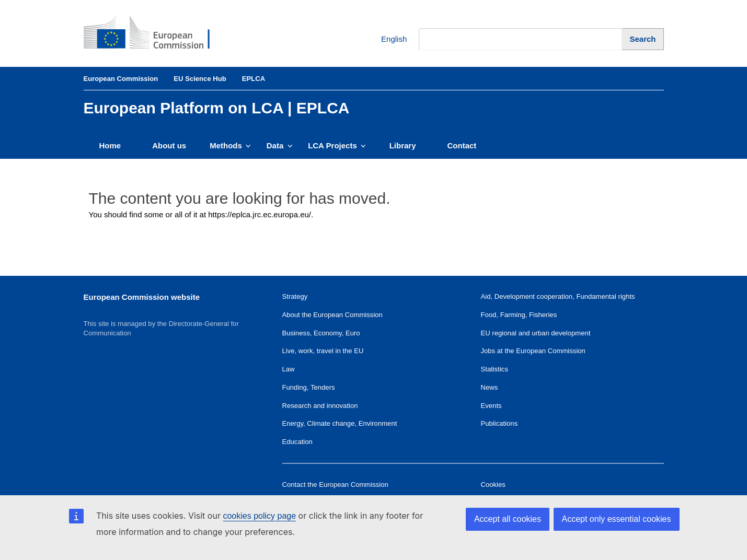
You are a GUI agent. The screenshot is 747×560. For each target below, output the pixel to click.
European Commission (121, 79)
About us (169, 145)
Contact (462, 145)
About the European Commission (332, 315)
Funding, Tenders (309, 387)
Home (110, 145)
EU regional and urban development (536, 333)
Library (403, 145)
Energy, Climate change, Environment (340, 423)
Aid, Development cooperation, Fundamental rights (558, 296)
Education (297, 442)
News (490, 387)
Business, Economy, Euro (321, 333)
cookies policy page (259, 516)
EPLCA (254, 79)
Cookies (493, 485)
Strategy (295, 296)
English (386, 39)
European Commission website (142, 297)
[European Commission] (155, 33)
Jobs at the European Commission (533, 351)
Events (491, 406)
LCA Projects (337, 145)
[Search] (643, 39)
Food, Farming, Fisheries (519, 315)
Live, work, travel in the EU (323, 351)
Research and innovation (320, 406)
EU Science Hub (200, 79)
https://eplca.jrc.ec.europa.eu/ (260, 214)
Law (289, 369)
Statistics (495, 369)
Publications (499, 423)
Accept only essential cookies (617, 519)
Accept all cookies (508, 519)
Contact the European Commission (335, 485)
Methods (230, 145)
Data (279, 145)
